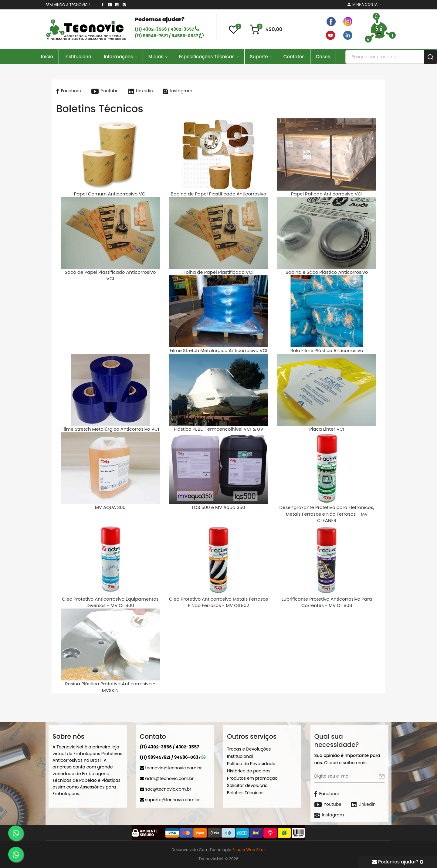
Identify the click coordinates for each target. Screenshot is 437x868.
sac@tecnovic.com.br (166, 789)
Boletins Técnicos (245, 793)
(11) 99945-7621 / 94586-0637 (169, 36)
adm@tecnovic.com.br (167, 778)
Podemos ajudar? (398, 862)
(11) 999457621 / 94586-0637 (173, 757)
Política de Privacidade (251, 764)
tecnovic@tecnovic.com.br (171, 768)
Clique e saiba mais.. (346, 763)
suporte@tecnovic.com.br (170, 800)
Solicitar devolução (247, 785)
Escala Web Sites (249, 850)
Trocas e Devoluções (249, 749)
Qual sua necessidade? (337, 741)
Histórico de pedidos (249, 771)
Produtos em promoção (252, 778)
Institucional (240, 756)
